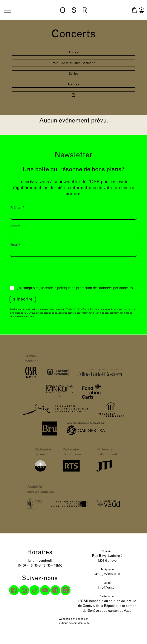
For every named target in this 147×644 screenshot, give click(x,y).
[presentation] (38, 270)
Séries (73, 74)
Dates (73, 53)
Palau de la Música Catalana (73, 63)
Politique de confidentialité (73, 623)
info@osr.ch (107, 588)
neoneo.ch (82, 619)
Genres (73, 84)
